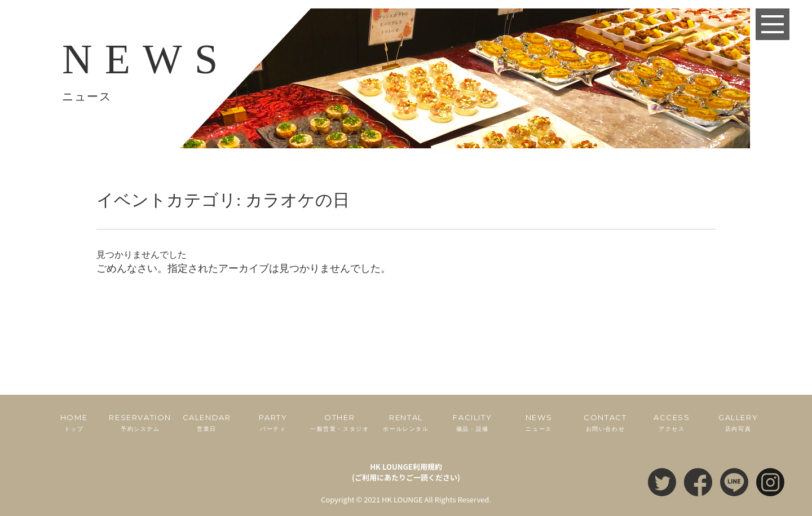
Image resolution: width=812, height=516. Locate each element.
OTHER (339, 423)
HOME (74, 423)
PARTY (273, 423)
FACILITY (473, 423)
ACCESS (672, 423)
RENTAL (406, 423)
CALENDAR (207, 423)
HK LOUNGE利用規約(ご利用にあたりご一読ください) (406, 472)
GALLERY (738, 423)
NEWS (539, 423)
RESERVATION (140, 423)
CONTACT (606, 423)
